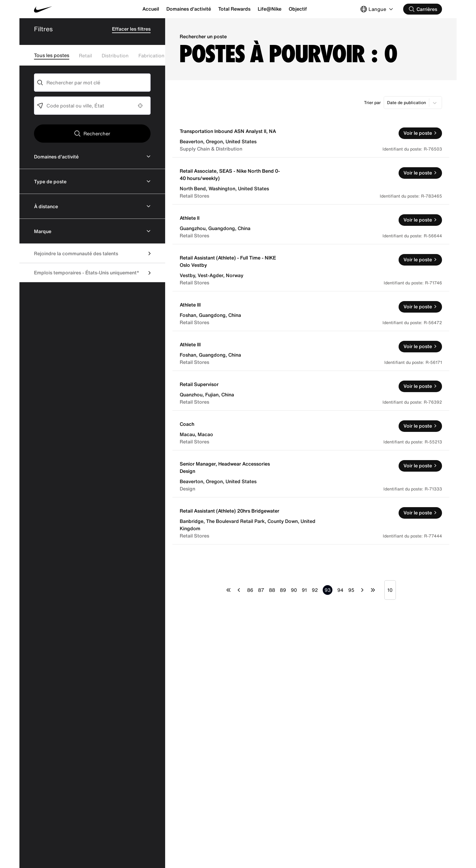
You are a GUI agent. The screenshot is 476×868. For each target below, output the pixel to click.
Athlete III (190, 305)
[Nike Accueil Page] (68, 9)
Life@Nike (270, 9)
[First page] (229, 590)
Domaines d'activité (189, 9)
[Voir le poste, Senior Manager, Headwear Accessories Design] (420, 466)
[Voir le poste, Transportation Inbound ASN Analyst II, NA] (420, 133)
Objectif (298, 9)
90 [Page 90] (294, 590)
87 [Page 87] (261, 590)
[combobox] (92, 83)
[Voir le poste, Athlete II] (420, 220)
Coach (187, 424)
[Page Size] (390, 590)
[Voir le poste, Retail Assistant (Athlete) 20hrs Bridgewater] (420, 513)
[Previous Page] (239, 590)
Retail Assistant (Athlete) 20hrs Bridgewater (229, 511)
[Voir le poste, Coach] (420, 426)
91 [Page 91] (304, 590)
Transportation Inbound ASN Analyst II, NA (228, 131)
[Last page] (373, 590)
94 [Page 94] (340, 590)
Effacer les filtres (131, 29)
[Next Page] (362, 590)
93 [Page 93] (328, 590)
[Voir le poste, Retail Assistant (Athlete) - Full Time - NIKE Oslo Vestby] (420, 260)
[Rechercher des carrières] (423, 9)
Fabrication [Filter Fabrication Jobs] (151, 56)
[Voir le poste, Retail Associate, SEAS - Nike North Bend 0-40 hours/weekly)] (420, 173)
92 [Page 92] (315, 590)
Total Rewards (234, 9)
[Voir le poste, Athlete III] (420, 307)
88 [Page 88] (272, 590)
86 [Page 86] (250, 590)
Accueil (151, 9)
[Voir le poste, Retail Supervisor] (420, 386)
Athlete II (190, 218)
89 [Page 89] (283, 590)
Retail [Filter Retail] (85, 56)
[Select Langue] (377, 9)
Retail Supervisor (199, 384)
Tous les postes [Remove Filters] (52, 55)
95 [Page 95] (351, 590)
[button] (140, 106)
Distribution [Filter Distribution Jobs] (115, 56)
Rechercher (97, 134)
